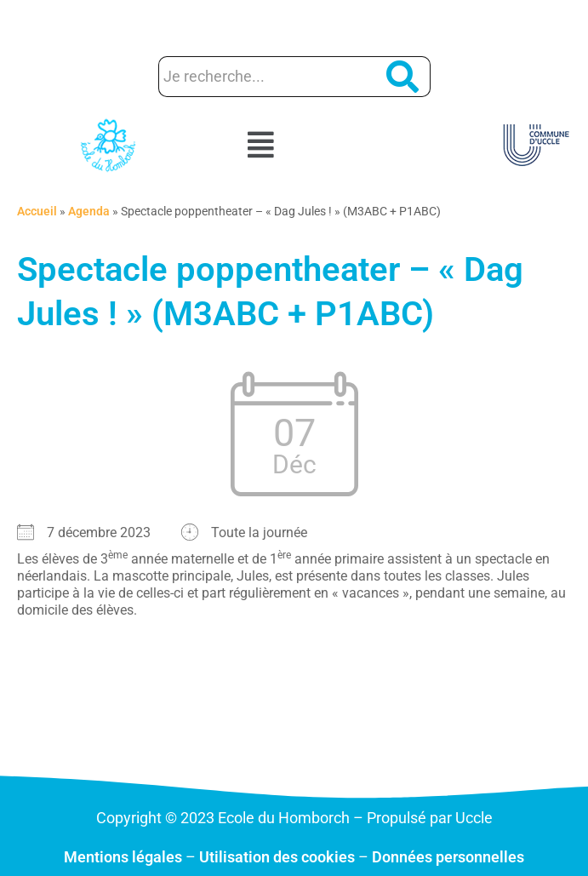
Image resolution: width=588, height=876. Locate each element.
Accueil (37, 211)
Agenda (89, 211)
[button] (294, 146)
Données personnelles (448, 857)
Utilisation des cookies (277, 857)
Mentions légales (123, 857)
